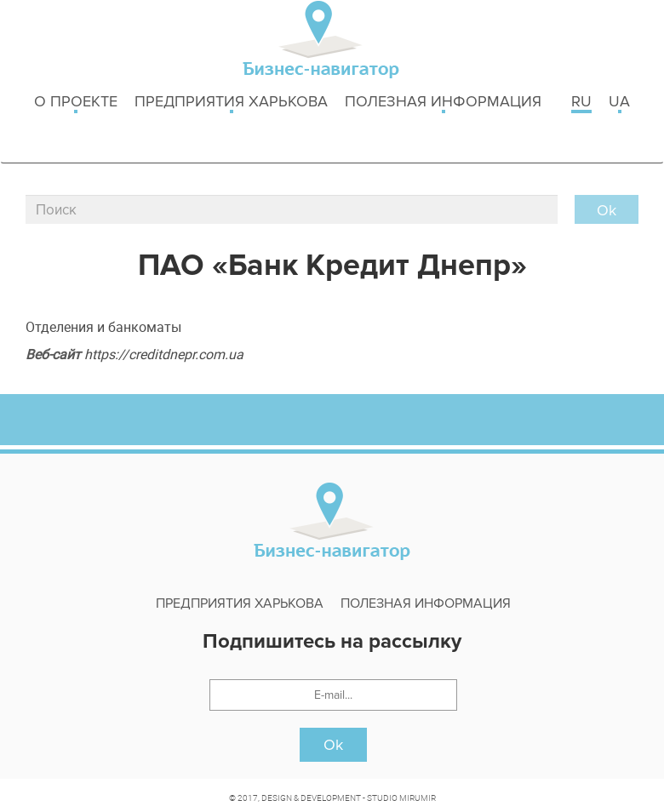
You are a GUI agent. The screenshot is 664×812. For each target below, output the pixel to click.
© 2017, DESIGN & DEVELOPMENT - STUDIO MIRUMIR (332, 798)
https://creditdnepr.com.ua (164, 354)
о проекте (76, 103)
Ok (333, 745)
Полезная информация (443, 103)
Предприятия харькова (231, 103)
